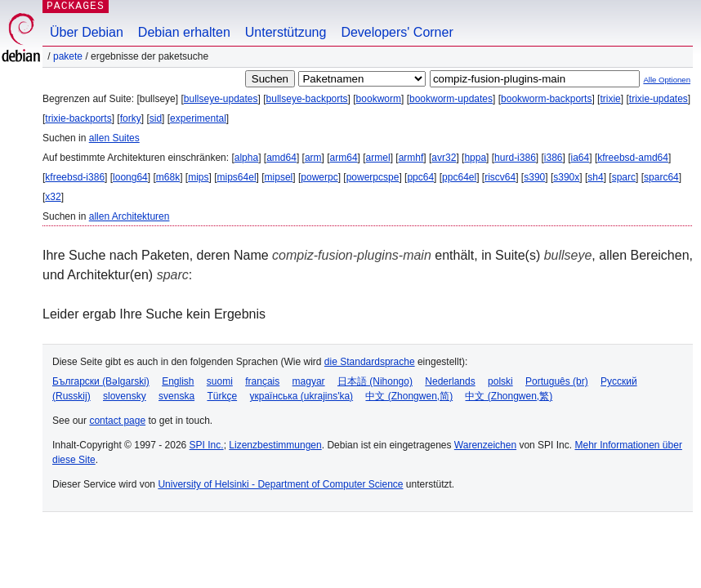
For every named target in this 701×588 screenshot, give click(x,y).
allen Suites (114, 138)
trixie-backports (78, 118)
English (178, 381)
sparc (624, 177)
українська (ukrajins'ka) (301, 396)
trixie (610, 99)
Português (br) (557, 381)
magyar (309, 381)
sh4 (595, 177)
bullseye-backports (307, 99)
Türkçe (222, 396)
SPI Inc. (207, 445)
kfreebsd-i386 (75, 177)
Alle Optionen (667, 80)
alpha (246, 158)
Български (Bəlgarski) (101, 381)
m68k (168, 177)
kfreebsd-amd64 (633, 158)
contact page (117, 421)
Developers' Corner (397, 32)
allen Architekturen (129, 216)
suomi (220, 381)
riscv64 (500, 177)
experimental (198, 118)
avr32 (444, 158)
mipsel (279, 177)
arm (313, 158)
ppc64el (459, 177)
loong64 (130, 177)
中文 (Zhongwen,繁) (509, 396)
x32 (53, 197)
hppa (475, 158)
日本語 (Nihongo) (375, 381)
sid (156, 118)
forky (131, 118)
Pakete (68, 56)
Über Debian (87, 32)
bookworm (379, 99)
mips (198, 177)
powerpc (319, 177)
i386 (554, 158)
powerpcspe (373, 177)
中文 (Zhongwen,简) (409, 396)
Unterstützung (286, 32)
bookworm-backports (546, 99)
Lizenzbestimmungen (275, 445)
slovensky (125, 396)
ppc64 (420, 177)
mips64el (237, 177)
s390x (566, 177)
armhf (411, 158)
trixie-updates (659, 99)
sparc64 (661, 177)
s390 (534, 177)
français (262, 381)
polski (500, 381)
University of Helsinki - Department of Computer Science (280, 484)
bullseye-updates (221, 99)
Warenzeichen (485, 445)
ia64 (580, 158)
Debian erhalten (184, 32)
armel (378, 158)
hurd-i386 (515, 158)
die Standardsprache (370, 362)
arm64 (344, 158)
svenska (176, 396)
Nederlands (450, 381)
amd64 (281, 158)
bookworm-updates (451, 99)
